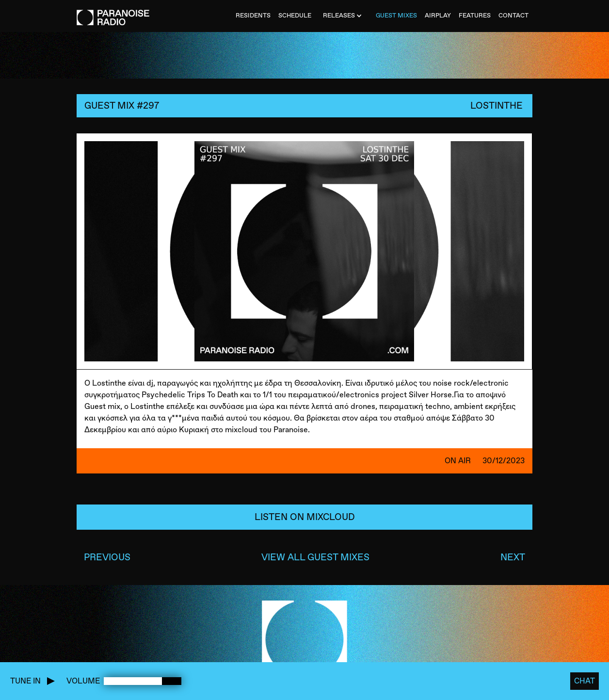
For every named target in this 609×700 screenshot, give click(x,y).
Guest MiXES (396, 15)
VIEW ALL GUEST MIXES (315, 557)
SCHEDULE (295, 15)
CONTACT (513, 15)
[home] (113, 13)
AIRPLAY (438, 15)
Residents (253, 15)
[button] (344, 16)
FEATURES (475, 15)
